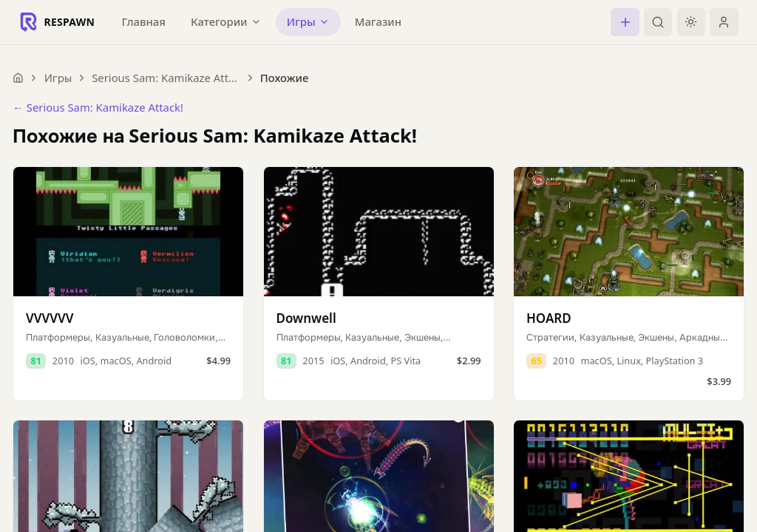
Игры (58, 78)
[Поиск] (658, 22)
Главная (143, 21)
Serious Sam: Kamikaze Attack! (166, 78)
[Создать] (625, 22)
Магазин (378, 21)
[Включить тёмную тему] (691, 22)
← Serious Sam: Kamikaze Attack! (98, 107)
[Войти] (724, 22)
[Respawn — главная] (57, 22)
